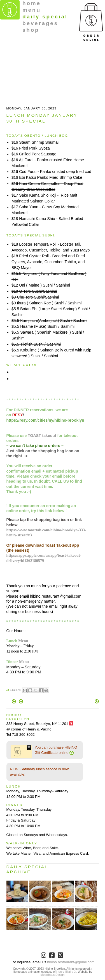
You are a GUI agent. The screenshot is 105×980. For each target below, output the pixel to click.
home (32, 3)
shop (31, 30)
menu (32, 10)
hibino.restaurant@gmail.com (71, 962)
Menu (23, 641)
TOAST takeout (42, 436)
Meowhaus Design (53, 975)
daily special (45, 17)
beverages (40, 23)
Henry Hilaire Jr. (67, 972)
